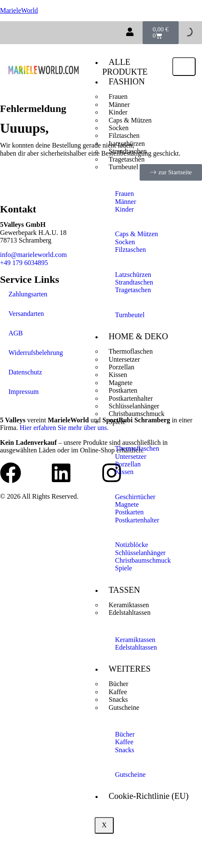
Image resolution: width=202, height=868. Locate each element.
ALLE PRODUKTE (125, 67)
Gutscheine (124, 708)
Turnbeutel (123, 167)
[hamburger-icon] (184, 67)
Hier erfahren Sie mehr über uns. (64, 428)
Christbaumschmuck (137, 414)
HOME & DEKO (138, 336)
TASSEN (124, 590)
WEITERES (130, 669)
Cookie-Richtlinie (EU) (149, 796)
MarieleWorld (19, 10)
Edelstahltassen (130, 613)
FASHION (127, 81)
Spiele (117, 422)
